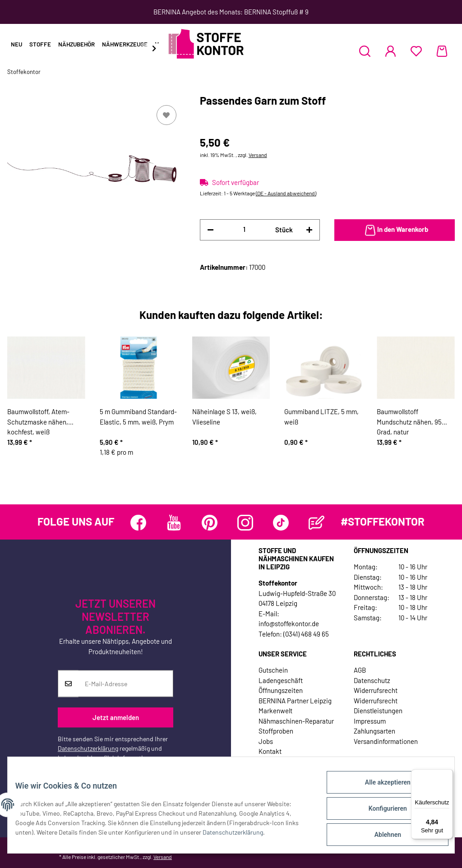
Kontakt (270, 751)
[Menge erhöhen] (309, 230)
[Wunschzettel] (416, 51)
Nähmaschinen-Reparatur (296, 721)
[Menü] (448, 775)
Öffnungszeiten (281, 690)
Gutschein (273, 670)
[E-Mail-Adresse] (126, 684)
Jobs (266, 741)
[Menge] (245, 229)
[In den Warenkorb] (395, 230)
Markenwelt (275, 711)
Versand (258, 155)
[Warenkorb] (442, 51)
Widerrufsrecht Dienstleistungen (378, 706)
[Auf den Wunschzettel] (166, 115)
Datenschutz (372, 680)
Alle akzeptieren (381, 789)
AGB (360, 670)
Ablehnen (381, 836)
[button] (365, 51)
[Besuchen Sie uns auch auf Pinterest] (210, 523)
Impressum (370, 721)
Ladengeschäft (281, 680)
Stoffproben (276, 731)
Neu (16, 44)
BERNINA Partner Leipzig (295, 701)
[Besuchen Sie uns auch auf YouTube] (174, 523)
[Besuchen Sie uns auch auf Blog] (316, 523)
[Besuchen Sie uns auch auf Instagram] (245, 523)
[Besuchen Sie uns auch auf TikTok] (281, 523)
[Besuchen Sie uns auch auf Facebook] (138, 523)
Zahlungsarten (374, 731)
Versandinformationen (386, 741)
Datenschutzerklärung (88, 749)
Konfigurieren (381, 813)
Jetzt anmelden (116, 717)
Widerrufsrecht (376, 690)
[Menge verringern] (210, 230)
